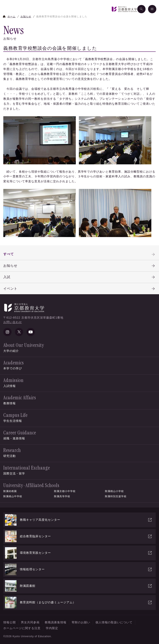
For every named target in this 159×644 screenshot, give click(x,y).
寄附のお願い (81, 622)
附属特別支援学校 (116, 496)
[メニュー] (152, 9)
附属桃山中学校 (13, 496)
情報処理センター (79, 569)
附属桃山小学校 (114, 491)
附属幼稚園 (10, 491)
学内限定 (52, 628)
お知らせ (79, 266)
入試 (79, 277)
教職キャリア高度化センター (79, 520)
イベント (79, 289)
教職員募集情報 (56, 622)
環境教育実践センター (79, 553)
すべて (79, 254)
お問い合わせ (13, 322)
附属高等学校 (62, 496)
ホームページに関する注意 (22, 628)
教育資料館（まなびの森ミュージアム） (79, 602)
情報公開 (10, 622)
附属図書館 (79, 586)
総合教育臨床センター (79, 536)
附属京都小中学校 (65, 491)
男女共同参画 (30, 622)
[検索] (141, 9)
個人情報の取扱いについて (114, 622)
